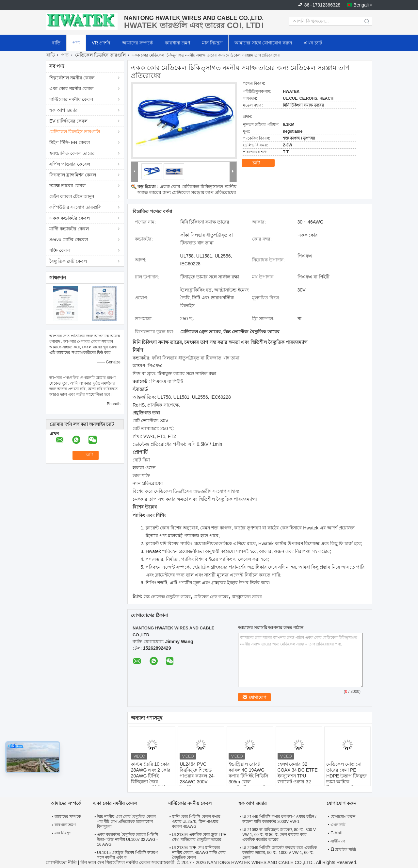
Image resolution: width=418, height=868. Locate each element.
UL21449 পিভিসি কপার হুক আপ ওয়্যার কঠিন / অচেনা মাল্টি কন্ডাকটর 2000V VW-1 (279, 819)
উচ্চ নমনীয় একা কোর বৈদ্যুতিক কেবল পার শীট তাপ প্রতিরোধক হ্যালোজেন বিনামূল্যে (126, 822)
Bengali (361, 5)
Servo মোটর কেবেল (69, 240)
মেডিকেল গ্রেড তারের (211, 597)
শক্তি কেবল (60, 250)
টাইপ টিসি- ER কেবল (70, 142)
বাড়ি (56, 43)
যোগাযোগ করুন (343, 817)
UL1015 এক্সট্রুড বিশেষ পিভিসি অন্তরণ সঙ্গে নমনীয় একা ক (127, 855)
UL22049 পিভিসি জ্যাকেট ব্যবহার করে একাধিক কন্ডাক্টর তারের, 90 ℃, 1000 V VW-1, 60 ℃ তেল (279, 853)
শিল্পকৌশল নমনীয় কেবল (72, 78)
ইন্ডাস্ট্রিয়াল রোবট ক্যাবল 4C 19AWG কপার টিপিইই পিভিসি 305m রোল (248, 773)
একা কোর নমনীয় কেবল (71, 89)
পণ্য (76, 43)
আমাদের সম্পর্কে (137, 43)
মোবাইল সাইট (343, 850)
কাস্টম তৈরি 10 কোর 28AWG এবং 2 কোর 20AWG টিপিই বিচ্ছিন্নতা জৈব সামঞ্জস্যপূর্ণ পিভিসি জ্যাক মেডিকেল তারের (152, 779)
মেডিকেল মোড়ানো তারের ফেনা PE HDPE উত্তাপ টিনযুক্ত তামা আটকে (346, 773)
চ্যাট (261, 163)
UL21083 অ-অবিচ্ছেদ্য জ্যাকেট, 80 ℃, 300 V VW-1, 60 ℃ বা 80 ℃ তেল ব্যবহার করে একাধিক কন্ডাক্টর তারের (279, 835)
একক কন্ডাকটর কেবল (70, 218)
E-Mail (336, 833)
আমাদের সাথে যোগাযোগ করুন (263, 43)
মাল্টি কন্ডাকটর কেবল (69, 229)
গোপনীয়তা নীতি (61, 862)
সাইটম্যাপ (338, 841)
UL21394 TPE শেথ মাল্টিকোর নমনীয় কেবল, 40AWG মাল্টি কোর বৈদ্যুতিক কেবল (199, 853)
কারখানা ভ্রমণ (177, 43)
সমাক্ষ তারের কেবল (67, 186)
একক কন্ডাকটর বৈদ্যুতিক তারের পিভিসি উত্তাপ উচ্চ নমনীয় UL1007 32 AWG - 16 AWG (128, 840)
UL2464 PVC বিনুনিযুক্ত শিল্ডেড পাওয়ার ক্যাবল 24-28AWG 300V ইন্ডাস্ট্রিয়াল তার (197, 776)
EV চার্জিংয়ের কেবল (68, 121)
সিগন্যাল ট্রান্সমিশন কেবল (73, 175)
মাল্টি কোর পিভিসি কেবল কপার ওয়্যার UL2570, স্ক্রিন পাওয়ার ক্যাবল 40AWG (196, 822)
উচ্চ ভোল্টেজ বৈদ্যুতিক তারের (167, 597)
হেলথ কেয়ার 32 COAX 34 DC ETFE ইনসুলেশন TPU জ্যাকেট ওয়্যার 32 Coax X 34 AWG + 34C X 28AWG (298, 779)
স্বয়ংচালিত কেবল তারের (72, 153)
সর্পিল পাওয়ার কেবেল (70, 164)
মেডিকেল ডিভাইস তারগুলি (100, 55)
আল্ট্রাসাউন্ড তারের (247, 597)
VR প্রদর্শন (101, 43)
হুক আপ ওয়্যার (64, 110)
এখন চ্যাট (313, 43)
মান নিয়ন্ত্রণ (212, 43)
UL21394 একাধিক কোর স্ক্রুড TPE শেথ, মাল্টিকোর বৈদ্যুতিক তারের (199, 837)
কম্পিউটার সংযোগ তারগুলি (75, 207)
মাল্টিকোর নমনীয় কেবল (71, 99)
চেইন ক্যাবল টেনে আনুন (72, 196)
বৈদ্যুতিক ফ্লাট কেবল (68, 261)
